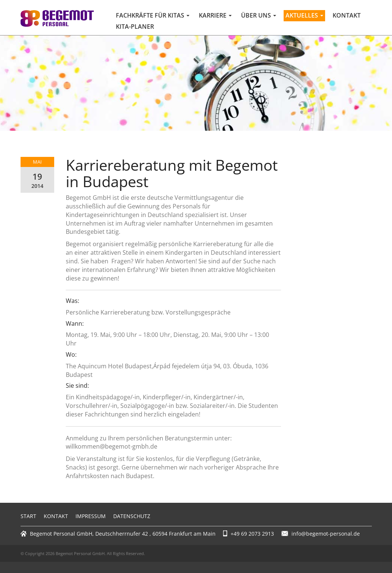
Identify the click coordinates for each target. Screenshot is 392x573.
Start (28, 516)
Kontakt (347, 15)
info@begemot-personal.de (326, 534)
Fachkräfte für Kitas (153, 15)
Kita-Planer (135, 27)
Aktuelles (304, 15)
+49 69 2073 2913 (252, 534)
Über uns (259, 15)
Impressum (91, 516)
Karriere (215, 15)
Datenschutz (132, 516)
